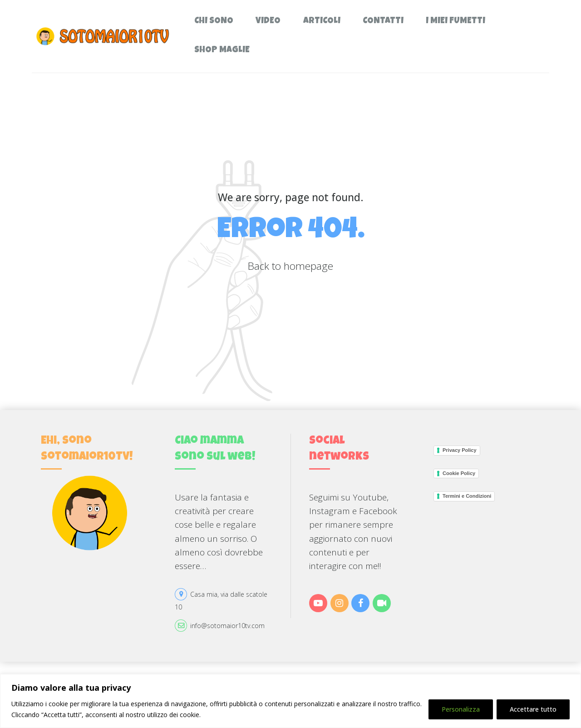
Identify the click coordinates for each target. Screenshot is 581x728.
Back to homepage (290, 266)
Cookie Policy (459, 473)
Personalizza (461, 709)
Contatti (383, 22)
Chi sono (214, 22)
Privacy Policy (460, 450)
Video (268, 22)
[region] (290, 701)
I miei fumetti (455, 22)
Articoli (322, 22)
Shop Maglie (222, 51)
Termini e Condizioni (467, 496)
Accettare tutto (533, 709)
